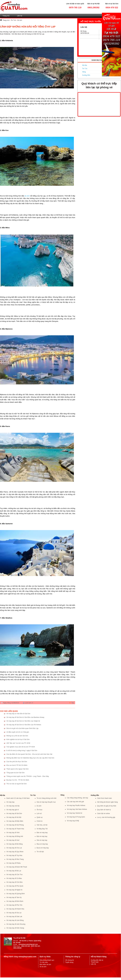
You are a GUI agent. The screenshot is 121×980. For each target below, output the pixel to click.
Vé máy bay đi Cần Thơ (14, 875)
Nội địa (85, 65)
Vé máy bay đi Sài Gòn (14, 813)
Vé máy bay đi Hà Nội (14, 817)
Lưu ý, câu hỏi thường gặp (106, 817)
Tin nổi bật (40, 852)
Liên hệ (20, 16)
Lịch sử (39, 813)
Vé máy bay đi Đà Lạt (14, 871)
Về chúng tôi (69, 960)
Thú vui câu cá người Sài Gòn (16, 784)
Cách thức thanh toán (105, 798)
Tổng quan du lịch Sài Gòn (15, 773)
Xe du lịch (43, 967)
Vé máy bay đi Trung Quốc (76, 817)
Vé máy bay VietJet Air (75, 813)
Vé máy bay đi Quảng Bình (16, 894)
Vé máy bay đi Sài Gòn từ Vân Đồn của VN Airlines (24, 725)
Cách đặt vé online (104, 813)
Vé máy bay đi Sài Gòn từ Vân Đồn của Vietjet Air (23, 721)
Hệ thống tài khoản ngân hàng (107, 802)
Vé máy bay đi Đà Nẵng (14, 844)
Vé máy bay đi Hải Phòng (15, 825)
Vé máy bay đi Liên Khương (16, 924)
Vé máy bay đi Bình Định (15, 901)
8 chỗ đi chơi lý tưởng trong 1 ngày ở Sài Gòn (22, 751)
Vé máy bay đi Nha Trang (15, 859)
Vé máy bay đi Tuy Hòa (14, 855)
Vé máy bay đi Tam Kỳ (14, 897)
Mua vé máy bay (42, 844)
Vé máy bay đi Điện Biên (15, 821)
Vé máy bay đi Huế (13, 840)
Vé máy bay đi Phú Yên (14, 905)
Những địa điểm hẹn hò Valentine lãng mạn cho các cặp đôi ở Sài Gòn (30, 758)
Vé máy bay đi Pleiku (14, 863)
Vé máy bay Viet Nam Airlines (77, 809)
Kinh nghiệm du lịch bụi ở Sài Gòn (18, 739)
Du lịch (20, 20)
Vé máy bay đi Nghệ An (14, 890)
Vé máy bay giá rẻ (13, 810)
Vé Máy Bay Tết (42, 829)
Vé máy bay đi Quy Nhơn (15, 852)
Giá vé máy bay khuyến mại (46, 802)
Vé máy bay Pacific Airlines (76, 805)
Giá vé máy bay (42, 840)
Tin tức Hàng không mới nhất (47, 798)
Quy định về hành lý (104, 810)
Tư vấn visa (44, 962)
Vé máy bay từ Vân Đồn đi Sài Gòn (18, 714)
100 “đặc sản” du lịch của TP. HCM (18, 743)
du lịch (27, 196)
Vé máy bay (10, 802)
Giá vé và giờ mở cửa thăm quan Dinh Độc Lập (22, 728)
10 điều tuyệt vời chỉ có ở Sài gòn (18, 732)
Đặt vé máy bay (42, 836)
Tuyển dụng (69, 962)
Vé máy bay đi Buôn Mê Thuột (17, 867)
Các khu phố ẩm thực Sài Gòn (17, 762)
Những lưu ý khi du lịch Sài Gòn (17, 736)
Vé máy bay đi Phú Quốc (15, 886)
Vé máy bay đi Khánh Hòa (15, 909)
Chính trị (40, 821)
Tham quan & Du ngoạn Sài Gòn (17, 769)
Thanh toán (95, 962)
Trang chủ (6, 16)
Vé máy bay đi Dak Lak (14, 917)
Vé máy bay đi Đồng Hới (15, 836)
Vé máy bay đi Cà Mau (14, 878)
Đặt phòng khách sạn (47, 960)
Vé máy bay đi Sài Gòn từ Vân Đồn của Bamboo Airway (25, 717)
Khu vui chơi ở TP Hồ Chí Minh (17, 765)
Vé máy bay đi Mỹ (73, 821)
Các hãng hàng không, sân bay (77, 798)
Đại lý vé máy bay (43, 848)
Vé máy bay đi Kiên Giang (15, 928)
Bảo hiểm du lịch (45, 964)
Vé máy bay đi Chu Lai (14, 848)
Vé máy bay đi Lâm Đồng (15, 920)
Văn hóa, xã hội (42, 825)
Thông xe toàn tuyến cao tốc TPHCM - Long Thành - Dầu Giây (28, 776)
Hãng (84, 72)
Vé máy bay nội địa (13, 806)
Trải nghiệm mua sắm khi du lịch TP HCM (21, 747)
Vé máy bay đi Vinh (13, 833)
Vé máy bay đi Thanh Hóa (15, 829)
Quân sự (40, 817)
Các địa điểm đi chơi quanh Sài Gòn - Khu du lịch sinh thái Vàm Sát (29, 754)
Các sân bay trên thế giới (75, 802)
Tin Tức (13, 20)
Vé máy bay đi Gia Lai (14, 913)
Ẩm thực (40, 810)
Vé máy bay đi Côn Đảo (14, 882)
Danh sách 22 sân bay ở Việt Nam (18, 798)
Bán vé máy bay (42, 833)
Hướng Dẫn (86, 75)
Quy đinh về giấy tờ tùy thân (107, 806)
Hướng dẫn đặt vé (97, 960)
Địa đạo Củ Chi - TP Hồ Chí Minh (18, 780)
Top (73, 703)
